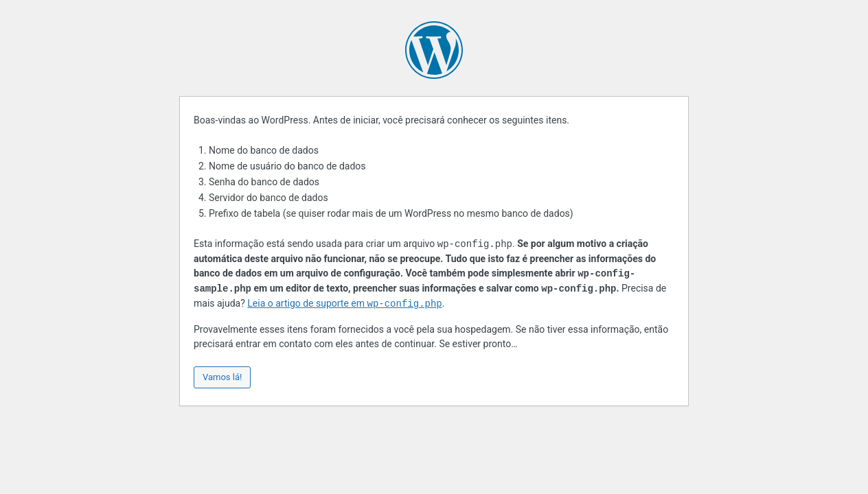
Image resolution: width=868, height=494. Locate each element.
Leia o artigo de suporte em (344, 304)
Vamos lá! (222, 377)
